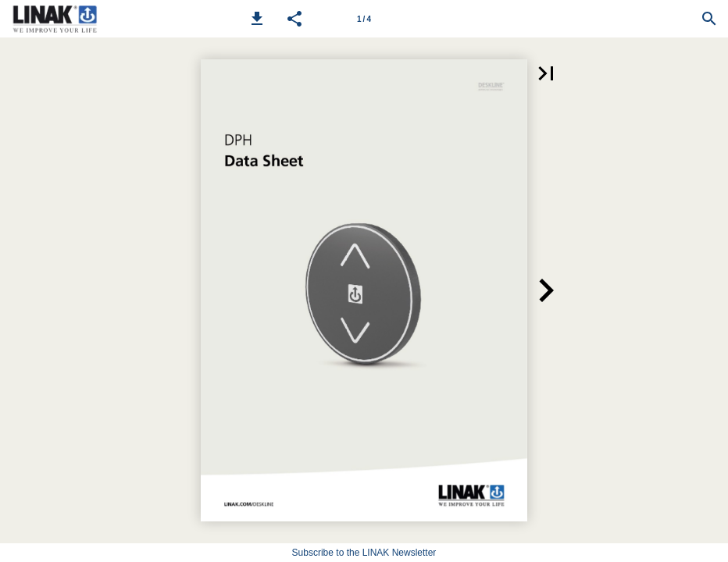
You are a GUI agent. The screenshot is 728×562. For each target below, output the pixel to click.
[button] (257, 19)
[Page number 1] (364, 19)
